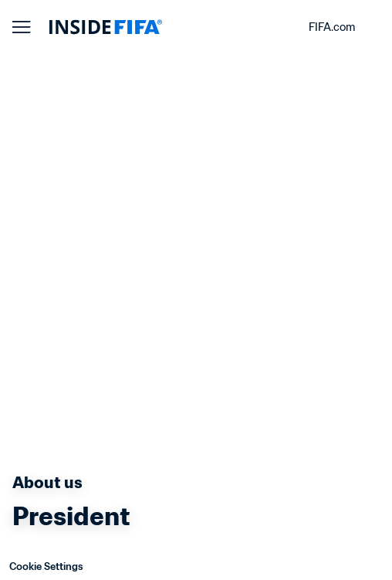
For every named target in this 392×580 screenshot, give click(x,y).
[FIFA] (106, 27)
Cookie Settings (46, 566)
